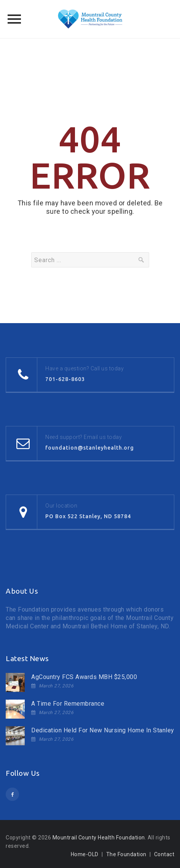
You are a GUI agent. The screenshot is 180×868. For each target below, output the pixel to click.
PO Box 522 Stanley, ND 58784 (88, 516)
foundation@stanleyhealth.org (90, 448)
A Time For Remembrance (68, 704)
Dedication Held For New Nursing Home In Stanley (103, 730)
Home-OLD (85, 854)
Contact (164, 854)
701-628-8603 (65, 379)
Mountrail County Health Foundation (99, 838)
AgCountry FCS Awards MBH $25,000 (84, 677)
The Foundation (126, 854)
